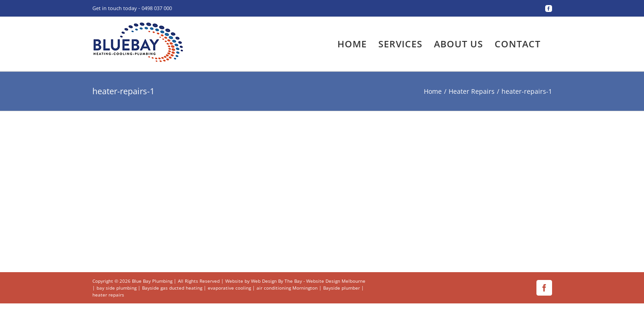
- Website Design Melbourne (334, 281)
